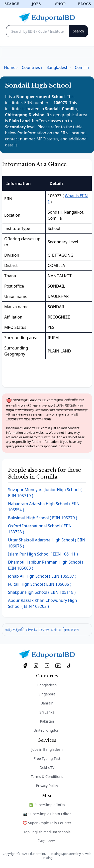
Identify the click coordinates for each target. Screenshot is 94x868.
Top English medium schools (47, 832)
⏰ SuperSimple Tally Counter (47, 823)
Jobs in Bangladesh (47, 749)
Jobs (36, 4)
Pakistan (47, 721)
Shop (60, 4)
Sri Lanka (47, 712)
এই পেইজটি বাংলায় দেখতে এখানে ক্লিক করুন (42, 630)
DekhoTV (47, 767)
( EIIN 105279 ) (43, 518)
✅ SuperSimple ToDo (47, 805)
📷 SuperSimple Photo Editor (47, 814)
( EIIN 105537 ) (42, 576)
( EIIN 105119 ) (42, 592)
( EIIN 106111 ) (43, 554)
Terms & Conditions (47, 777)
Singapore (47, 694)
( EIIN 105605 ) (40, 584)
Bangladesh (47, 685)
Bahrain (47, 703)
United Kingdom (47, 730)
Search (12, 4)
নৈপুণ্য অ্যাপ (47, 841)
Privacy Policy (47, 786)
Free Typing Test (47, 758)
